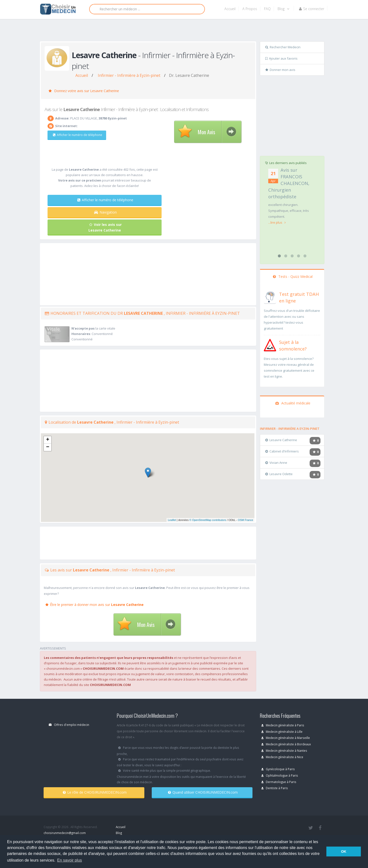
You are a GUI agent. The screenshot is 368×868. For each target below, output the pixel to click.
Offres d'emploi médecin (69, 725)
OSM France (245, 520)
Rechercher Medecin (283, 47)
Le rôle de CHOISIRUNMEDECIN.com (95, 792)
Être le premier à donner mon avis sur (94, 605)
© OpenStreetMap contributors (208, 520)
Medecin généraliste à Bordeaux (286, 744)
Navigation (105, 212)
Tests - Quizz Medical (293, 276)
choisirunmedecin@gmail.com (65, 833)
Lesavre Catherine (281, 440)
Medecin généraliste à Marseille (286, 738)
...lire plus (277, 222)
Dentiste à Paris (275, 788)
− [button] (48, 447)
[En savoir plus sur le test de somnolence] (270, 345)
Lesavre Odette (279, 474)
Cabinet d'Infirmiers (282, 451)
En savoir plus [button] (70, 860)
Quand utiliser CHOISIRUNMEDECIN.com (203, 792)
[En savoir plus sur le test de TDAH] (270, 297)
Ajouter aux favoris (281, 58)
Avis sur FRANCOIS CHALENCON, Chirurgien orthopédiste (289, 183)
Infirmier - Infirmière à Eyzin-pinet (129, 75)
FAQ (267, 9)
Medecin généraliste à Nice (282, 757)
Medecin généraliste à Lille (282, 732)
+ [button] (48, 440)
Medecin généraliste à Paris (283, 725)
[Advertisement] (182, 31)
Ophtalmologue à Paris (280, 775)
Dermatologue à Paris (279, 782)
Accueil (230, 9)
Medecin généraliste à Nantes (284, 751)
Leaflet (172, 520)
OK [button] (344, 851)
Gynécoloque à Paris (278, 769)
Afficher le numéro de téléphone (75, 135)
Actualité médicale (293, 403)
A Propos (250, 9)
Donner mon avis (280, 70)
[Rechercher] (147, 9)
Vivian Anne (276, 463)
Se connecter (312, 9)
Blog (283, 9)
